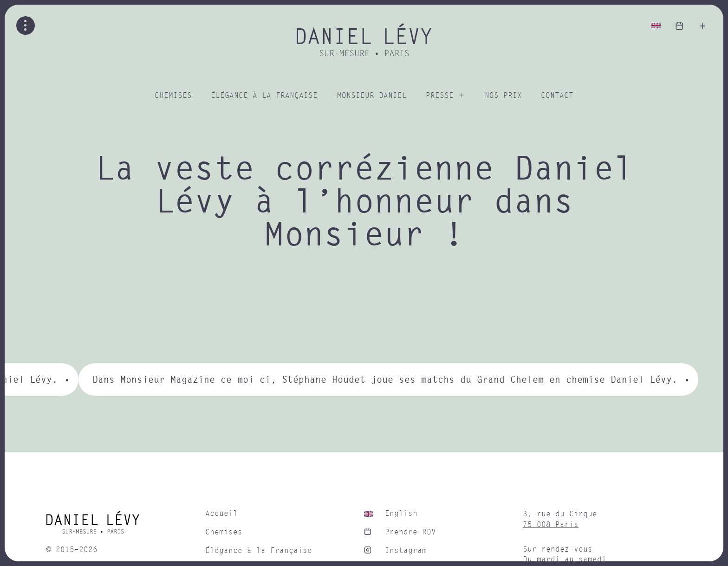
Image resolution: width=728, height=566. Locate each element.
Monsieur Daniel (372, 96)
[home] (121, 526)
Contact (557, 96)
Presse (440, 96)
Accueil (221, 514)
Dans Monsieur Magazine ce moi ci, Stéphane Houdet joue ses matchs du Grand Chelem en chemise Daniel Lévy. (385, 379)
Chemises (173, 96)
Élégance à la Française (264, 96)
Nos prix (503, 96)
